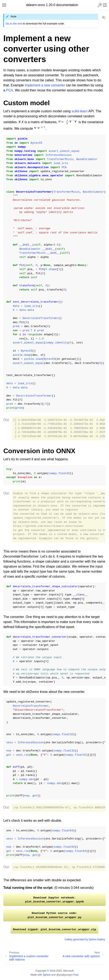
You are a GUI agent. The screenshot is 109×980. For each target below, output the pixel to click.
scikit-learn (80, 111)
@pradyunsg (64, 975)
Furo (76, 975)
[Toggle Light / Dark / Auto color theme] (100, 5)
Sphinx (47, 975)
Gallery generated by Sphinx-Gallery (85, 939)
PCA (10, 90)
